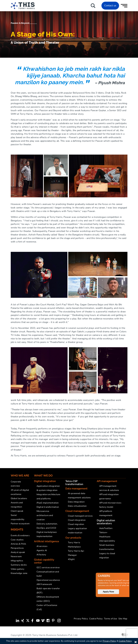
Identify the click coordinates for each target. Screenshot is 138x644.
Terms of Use (110, 619)
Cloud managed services (80, 516)
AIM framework (44, 584)
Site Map (123, 619)
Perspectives (17, 548)
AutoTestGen (106, 528)
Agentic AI (42, 550)
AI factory (41, 555)
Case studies (17, 540)
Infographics (17, 561)
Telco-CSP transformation (74, 483)
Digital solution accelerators (106, 522)
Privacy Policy (81, 619)
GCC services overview (48, 568)
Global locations (19, 498)
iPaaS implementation (48, 503)
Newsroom (16, 556)
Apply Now (108, 592)
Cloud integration (77, 520)
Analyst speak (18, 552)
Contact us (110, 6)
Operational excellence (48, 580)
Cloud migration (76, 524)
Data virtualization (77, 506)
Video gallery (18, 569)
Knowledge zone (19, 573)
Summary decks (19, 565)
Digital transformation (48, 507)
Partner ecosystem (20, 524)
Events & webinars (20, 536)
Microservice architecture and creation (45, 515)
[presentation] (132, 634)
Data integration (76, 502)
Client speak (17, 511)
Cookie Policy (96, 619)
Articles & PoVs (18, 544)
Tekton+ (103, 533)
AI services (42, 546)
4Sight (71, 559)
